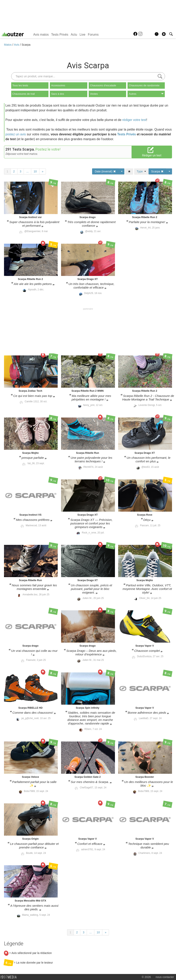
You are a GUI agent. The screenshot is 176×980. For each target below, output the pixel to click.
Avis (17, 45)
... (27, 171)
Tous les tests (20, 85)
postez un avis (16, 134)
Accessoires (58, 85)
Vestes (94, 94)
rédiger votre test (134, 120)
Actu (74, 35)
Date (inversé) (105, 171)
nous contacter (165, 977)
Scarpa (26, 45)
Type (141, 171)
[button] (164, 34)
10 (35, 171)
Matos (8, 45)
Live (82, 35)
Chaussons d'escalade (103, 85)
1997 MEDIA (10, 977)
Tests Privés (60, 35)
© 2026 (146, 977)
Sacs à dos (57, 94)
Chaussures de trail (24, 94)
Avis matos (41, 35)
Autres (146, 94)
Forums (93, 35)
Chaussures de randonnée (144, 85)
